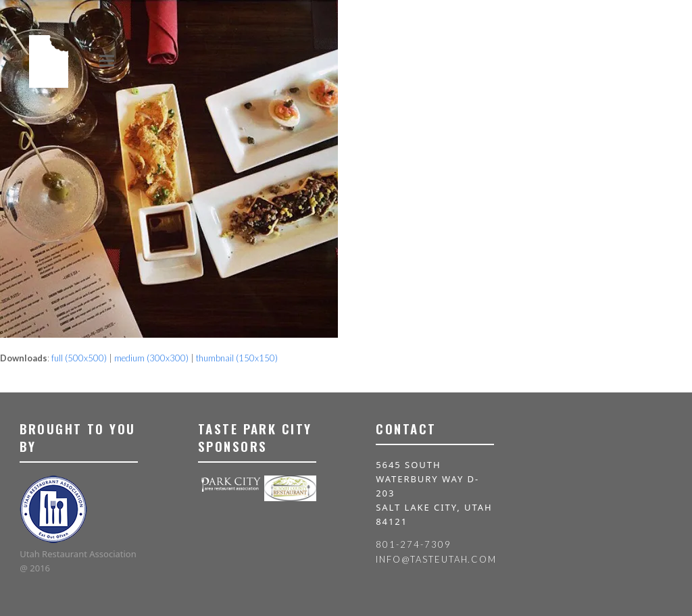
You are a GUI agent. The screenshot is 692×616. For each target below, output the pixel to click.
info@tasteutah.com (436, 559)
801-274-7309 (413, 544)
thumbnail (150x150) (237, 358)
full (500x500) (79, 358)
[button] (107, 60)
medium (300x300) (151, 358)
